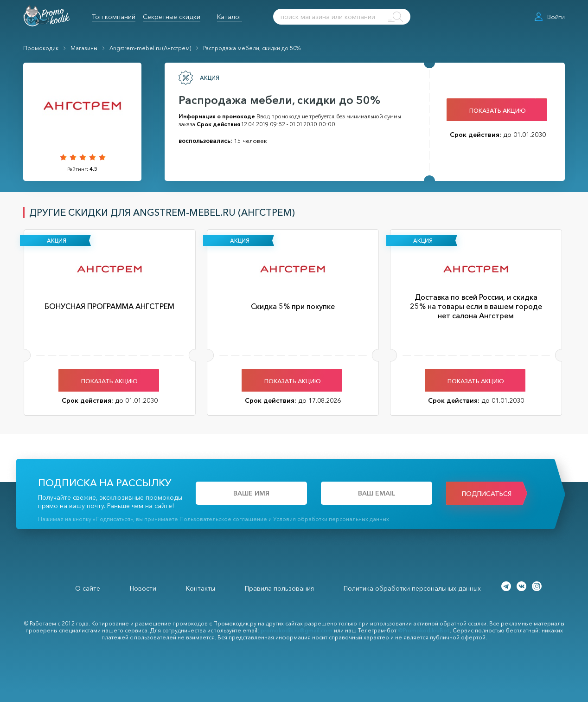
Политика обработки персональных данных (412, 588)
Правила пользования (279, 588)
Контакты (201, 588)
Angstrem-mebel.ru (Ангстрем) (150, 48)
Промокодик (41, 48)
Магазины (84, 48)
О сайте (88, 588)
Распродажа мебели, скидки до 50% (252, 48)
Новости (143, 588)
